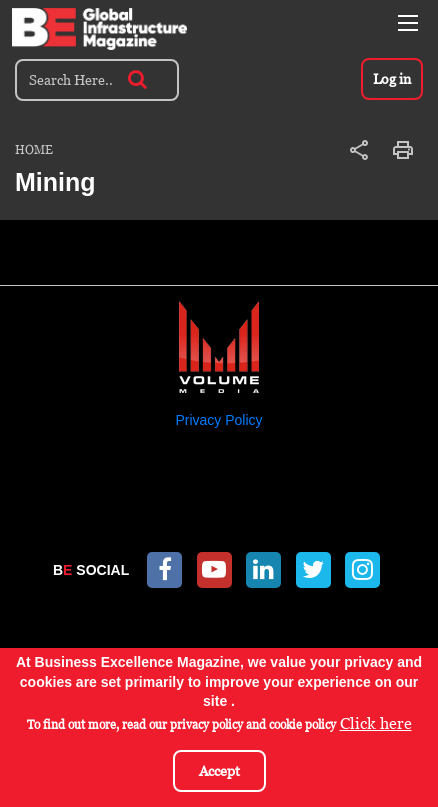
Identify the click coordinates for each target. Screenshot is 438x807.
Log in (392, 79)
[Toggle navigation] (408, 23)
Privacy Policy (218, 420)
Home (34, 150)
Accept (219, 772)
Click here (376, 725)
